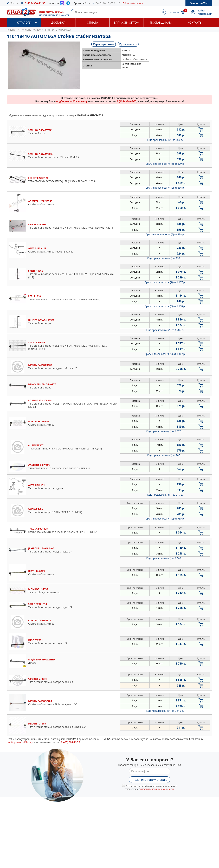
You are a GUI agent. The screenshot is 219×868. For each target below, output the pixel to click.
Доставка (58, 23)
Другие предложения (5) (165, 354)
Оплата (92, 23)
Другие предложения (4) (165, 282)
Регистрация (205, 14)
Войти (201, 11)
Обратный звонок (133, 3)
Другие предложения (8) (165, 188)
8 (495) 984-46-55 (35, 3)
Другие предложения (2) (165, 519)
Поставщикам (161, 23)
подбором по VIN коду (20, 742)
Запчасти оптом (127, 23)
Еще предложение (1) (165, 140)
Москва (14, 3)
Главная (12, 30)
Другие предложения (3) (165, 234)
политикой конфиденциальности (157, 789)
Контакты (195, 23)
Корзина (175, 12)
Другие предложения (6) (165, 164)
